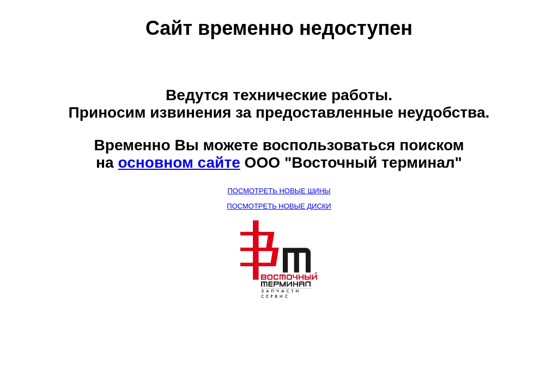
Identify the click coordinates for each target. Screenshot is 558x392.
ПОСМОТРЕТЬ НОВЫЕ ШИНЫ (279, 191)
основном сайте (179, 163)
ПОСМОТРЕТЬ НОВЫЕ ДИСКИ (279, 206)
